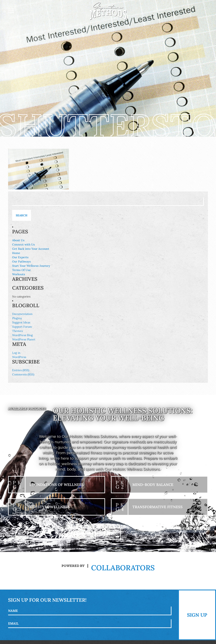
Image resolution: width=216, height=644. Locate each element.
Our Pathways (21, 261)
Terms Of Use (21, 270)
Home (16, 253)
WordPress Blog (22, 335)
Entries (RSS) (21, 370)
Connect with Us (23, 244)
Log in (16, 353)
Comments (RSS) (23, 374)
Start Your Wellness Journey (31, 266)
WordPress (19, 357)
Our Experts (20, 257)
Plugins (17, 318)
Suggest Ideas (21, 322)
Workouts (19, 274)
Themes (17, 331)
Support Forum (22, 327)
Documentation (22, 314)
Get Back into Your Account (31, 249)
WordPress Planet (24, 339)
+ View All (108, 534)
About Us (18, 240)
